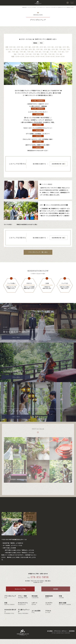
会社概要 (50, 631)
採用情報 (72, 631)
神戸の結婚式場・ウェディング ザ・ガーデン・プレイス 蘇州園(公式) (38, 3)
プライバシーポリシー (61, 631)
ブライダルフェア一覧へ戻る (38, 252)
